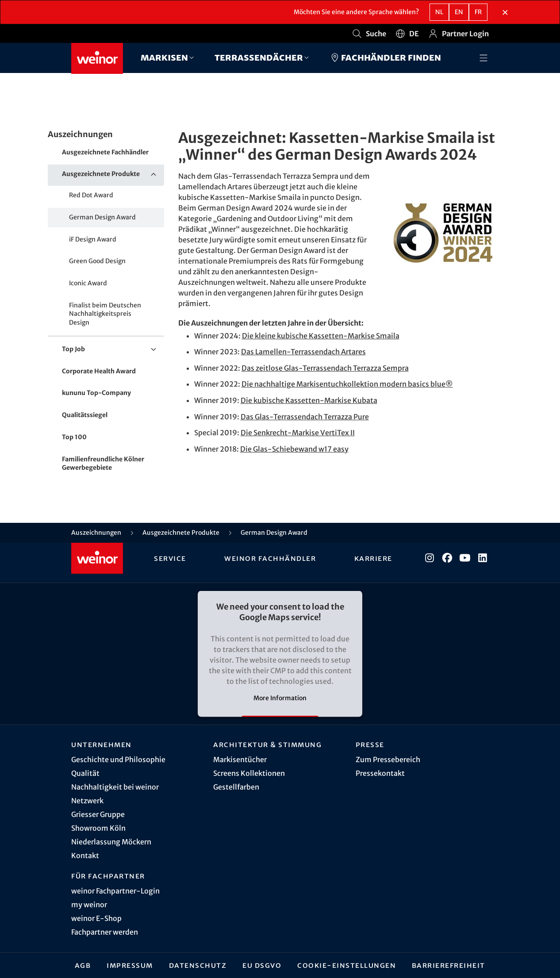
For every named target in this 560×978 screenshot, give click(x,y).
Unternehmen (102, 744)
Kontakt (85, 855)
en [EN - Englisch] (459, 12)
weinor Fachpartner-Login (115, 891)
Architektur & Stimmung (267, 744)
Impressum (130, 965)
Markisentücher (240, 759)
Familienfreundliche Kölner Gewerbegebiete (103, 464)
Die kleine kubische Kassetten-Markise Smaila (321, 336)
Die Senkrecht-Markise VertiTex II (298, 433)
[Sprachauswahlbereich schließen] (505, 12)
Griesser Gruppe (98, 814)
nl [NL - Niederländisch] (439, 12)
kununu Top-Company (96, 393)
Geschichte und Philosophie (118, 759)
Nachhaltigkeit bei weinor (115, 787)
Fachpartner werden (105, 932)
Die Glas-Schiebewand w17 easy (294, 449)
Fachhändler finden (385, 58)
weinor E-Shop (96, 918)
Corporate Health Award (99, 371)
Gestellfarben (236, 787)
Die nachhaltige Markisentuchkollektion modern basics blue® (347, 384)
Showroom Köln (98, 828)
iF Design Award (93, 239)
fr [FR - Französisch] (478, 12)
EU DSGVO (262, 965)
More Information (280, 698)
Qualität (85, 773)
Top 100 (74, 437)
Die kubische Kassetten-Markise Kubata (309, 400)
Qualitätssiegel (85, 415)
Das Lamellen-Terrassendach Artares (303, 352)
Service (170, 558)
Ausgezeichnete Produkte (113, 174)
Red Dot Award (91, 195)
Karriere (373, 558)
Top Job (113, 349)
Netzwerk (87, 801)
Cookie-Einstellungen (347, 965)
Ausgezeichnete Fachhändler (105, 152)
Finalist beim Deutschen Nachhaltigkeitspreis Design (105, 314)
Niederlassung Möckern (111, 842)
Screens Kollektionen (249, 773)
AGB (83, 965)
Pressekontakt (380, 773)
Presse (370, 744)
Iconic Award (88, 283)
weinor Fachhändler (270, 558)
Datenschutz (198, 965)
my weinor (89, 905)
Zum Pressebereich (388, 759)
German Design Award (102, 217)
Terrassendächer (259, 57)
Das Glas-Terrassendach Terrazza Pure (305, 417)
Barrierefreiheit (449, 965)
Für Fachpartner (108, 876)
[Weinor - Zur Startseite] (97, 58)
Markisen (164, 57)
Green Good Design (97, 261)
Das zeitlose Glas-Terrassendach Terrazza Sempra (325, 368)
